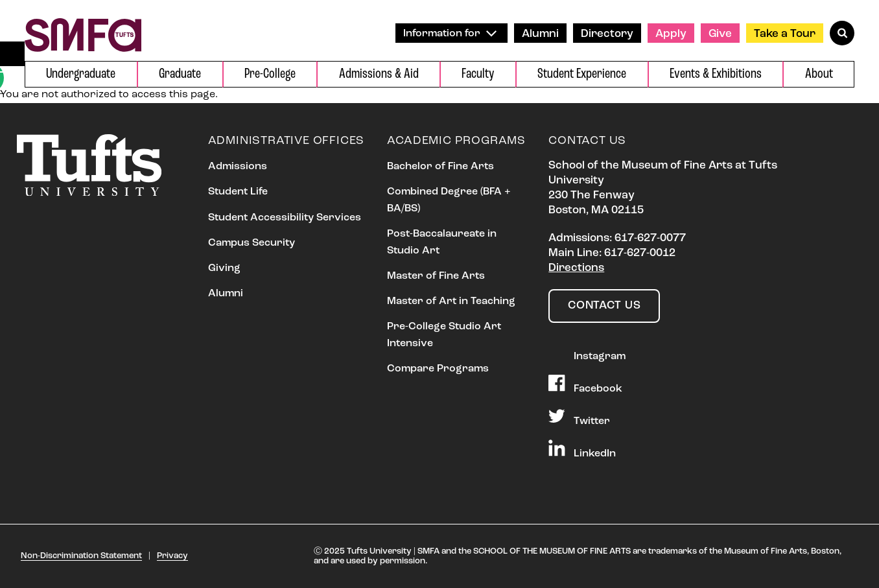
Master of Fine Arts (436, 276)
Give (720, 34)
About (819, 74)
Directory (607, 34)
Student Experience (582, 74)
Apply (671, 34)
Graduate (180, 74)
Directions (576, 268)
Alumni (540, 34)
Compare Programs (438, 369)
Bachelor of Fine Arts (440, 167)
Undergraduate (81, 74)
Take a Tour (785, 34)
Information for (450, 33)
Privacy (172, 556)
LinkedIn (582, 449)
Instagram (587, 352)
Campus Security (252, 243)
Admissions (238, 167)
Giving (224, 268)
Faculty (478, 74)
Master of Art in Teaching (451, 301)
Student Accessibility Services (285, 218)
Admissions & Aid (379, 74)
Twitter (579, 417)
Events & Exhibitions (716, 74)
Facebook (585, 384)
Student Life (238, 192)
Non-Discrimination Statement (81, 556)
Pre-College (270, 74)
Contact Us (604, 306)
